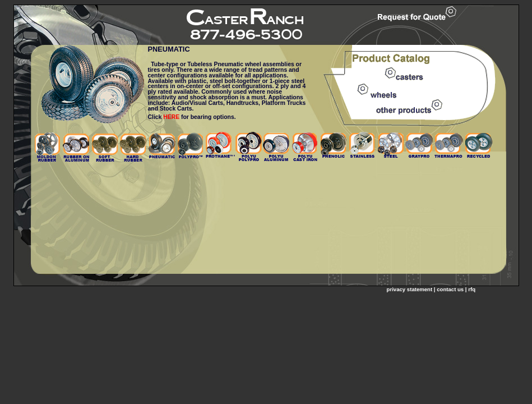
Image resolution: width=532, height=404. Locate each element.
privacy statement (410, 289)
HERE (171, 117)
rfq (472, 289)
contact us (450, 289)
